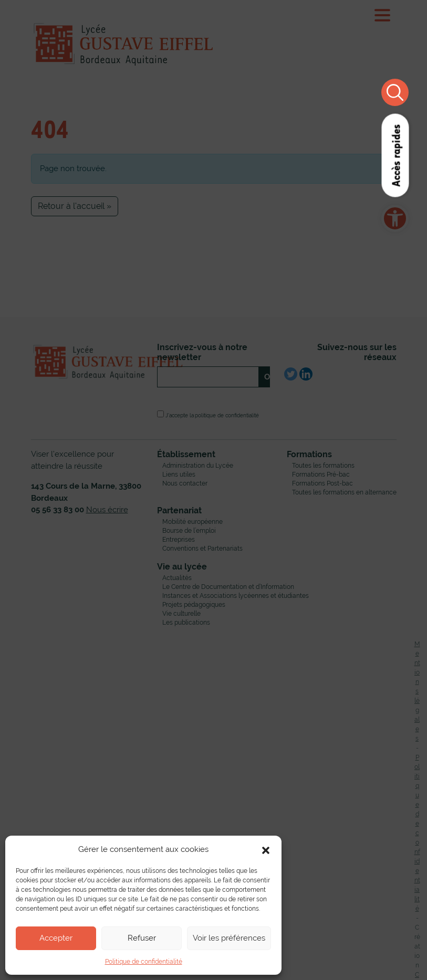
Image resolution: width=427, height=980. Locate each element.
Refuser (142, 938)
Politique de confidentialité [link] (144, 962)
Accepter (56, 938)
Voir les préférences (229, 938)
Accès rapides (395, 156)
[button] (266, 849)
